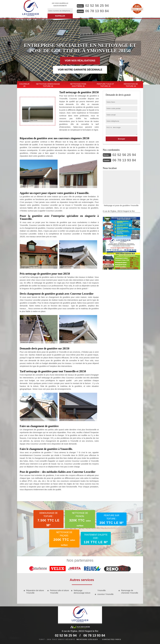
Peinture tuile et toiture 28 (105, 85)
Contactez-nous (111, 639)
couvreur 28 (24, 85)
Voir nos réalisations (80, 61)
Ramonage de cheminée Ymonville (130, 592)
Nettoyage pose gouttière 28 (78, 85)
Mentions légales (87, 639)
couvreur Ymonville (105, 594)
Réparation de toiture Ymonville (35, 592)
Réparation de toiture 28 (131, 85)
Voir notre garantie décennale (80, 70)
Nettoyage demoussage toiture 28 (48, 85)
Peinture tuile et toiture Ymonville (59, 592)
